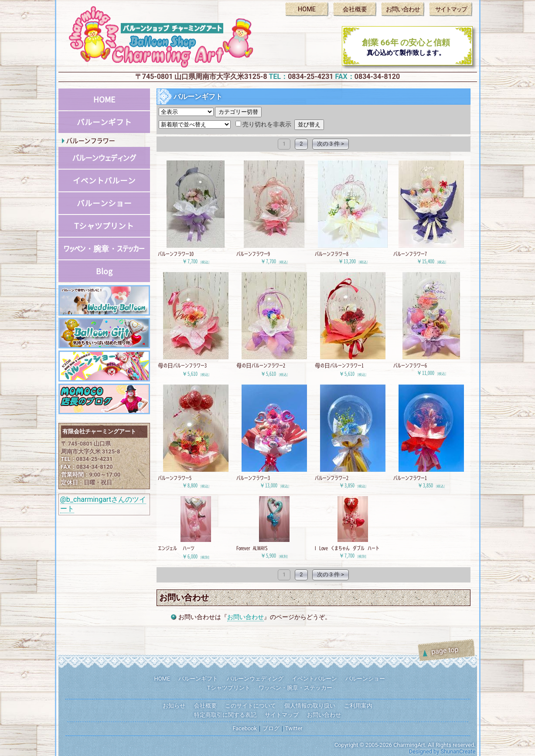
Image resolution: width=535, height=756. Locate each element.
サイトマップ (451, 9)
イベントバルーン (104, 180)
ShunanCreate (458, 751)
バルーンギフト (104, 122)
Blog (104, 271)
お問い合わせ (403, 9)
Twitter (294, 728)
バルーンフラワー (91, 141)
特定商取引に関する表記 (225, 715)
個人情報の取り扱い (310, 706)
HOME (307, 9)
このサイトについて (250, 706)
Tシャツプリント (104, 226)
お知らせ (174, 706)
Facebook (245, 728)
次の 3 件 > (331, 144)
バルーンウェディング (104, 158)
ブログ (271, 728)
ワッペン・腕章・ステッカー (104, 248)
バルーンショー (104, 203)
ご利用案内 (358, 706)
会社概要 (355, 9)
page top (445, 650)
